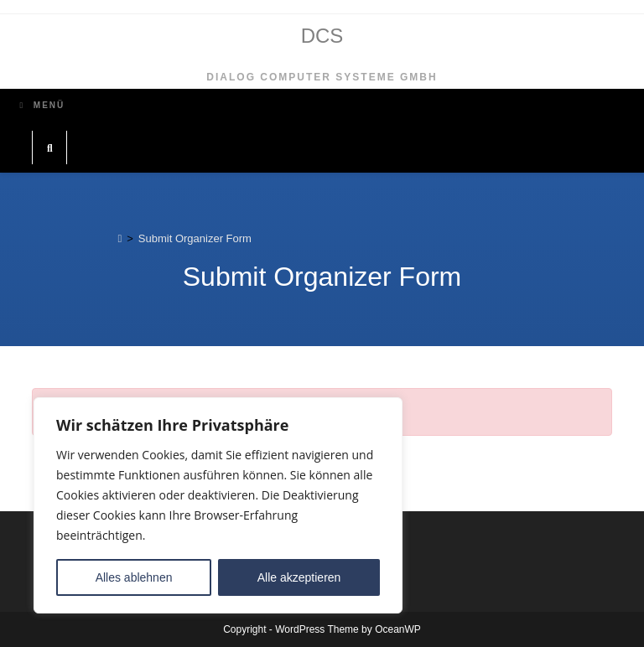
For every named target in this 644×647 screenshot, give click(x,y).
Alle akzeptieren (299, 577)
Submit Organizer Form (195, 238)
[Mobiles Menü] (42, 105)
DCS (322, 36)
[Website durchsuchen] (49, 149)
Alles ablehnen (134, 577)
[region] (218, 505)
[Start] (119, 238)
